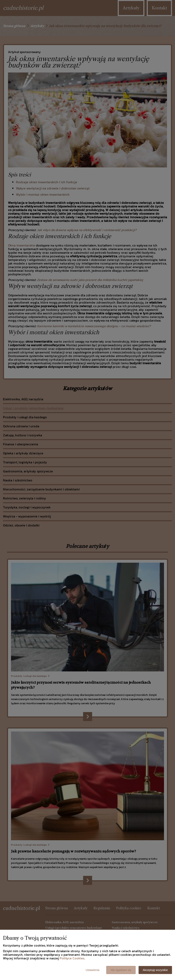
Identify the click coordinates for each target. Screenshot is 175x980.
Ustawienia (93, 970)
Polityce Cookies (72, 958)
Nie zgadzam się (121, 970)
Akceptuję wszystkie (155, 970)
